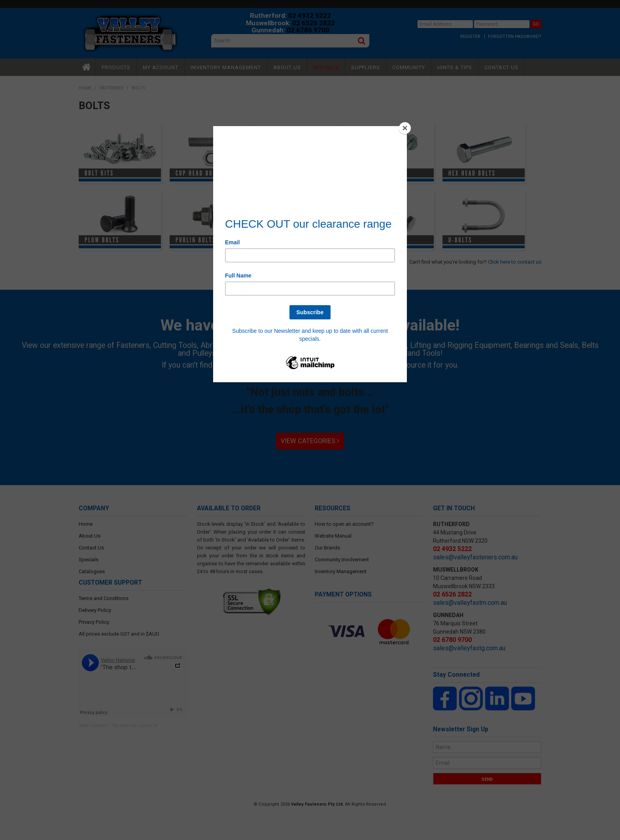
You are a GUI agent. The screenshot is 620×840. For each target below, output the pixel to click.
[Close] (405, 128)
